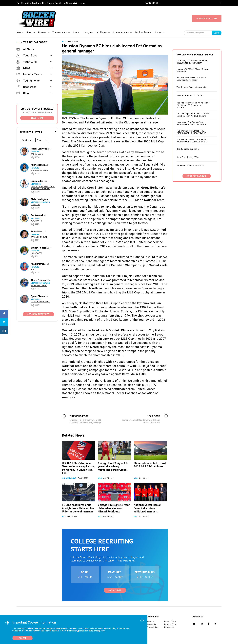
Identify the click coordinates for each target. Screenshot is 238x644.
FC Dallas (35, 205)
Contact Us (151, 624)
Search (217, 33)
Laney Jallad (37, 181)
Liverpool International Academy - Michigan (43, 188)
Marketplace (142, 33)
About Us (150, 621)
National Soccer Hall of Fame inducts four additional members (147, 508)
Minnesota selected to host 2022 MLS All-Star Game (150, 465)
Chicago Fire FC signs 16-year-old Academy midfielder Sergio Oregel (113, 466)
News (20, 33)
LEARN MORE (151, 3)
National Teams (30, 74)
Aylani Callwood (39, 149)
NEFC (33, 269)
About (158, 33)
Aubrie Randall (39, 165)
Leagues (88, 33)
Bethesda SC (37, 154)
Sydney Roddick (39, 248)
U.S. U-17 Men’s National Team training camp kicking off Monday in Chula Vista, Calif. (78, 468)
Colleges (102, 33)
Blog (30, 33)
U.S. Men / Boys (69, 478)
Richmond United (39, 286)
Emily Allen (37, 231)
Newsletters (169, 627)
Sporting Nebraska (40, 302)
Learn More (37, 118)
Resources (26, 87)
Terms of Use (152, 627)
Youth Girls (27, 62)
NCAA (24, 68)
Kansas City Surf (39, 237)
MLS (64, 42)
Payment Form (170, 624)
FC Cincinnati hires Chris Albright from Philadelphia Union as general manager (78, 508)
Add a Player (115, 590)
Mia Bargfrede (39, 264)
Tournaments (60, 33)
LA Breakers (37, 253)
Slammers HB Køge (40, 170)
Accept (22, 638)
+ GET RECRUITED (207, 18)
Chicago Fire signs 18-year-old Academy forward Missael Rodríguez (114, 508)
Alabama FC (36, 221)
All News (25, 49)
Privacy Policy (170, 621)
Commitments (121, 33)
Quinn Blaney (38, 296)
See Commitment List (39, 314)
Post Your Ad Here (197, 176)
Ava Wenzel (37, 215)
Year (39, 140)
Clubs (76, 33)
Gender (25, 140)
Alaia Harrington (39, 199)
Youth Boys (27, 55)
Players (42, 33)
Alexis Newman (39, 280)
